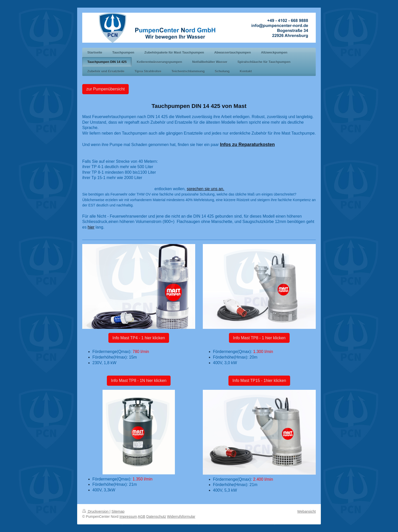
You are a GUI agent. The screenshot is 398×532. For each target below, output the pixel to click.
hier (91, 227)
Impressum (128, 517)
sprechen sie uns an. (206, 189)
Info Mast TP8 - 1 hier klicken (259, 338)
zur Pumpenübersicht (105, 89)
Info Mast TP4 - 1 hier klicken (139, 338)
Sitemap (118, 511)
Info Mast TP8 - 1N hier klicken (139, 381)
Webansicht (306, 511)
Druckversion (96, 511)
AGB (142, 517)
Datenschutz (156, 517)
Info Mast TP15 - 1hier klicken (259, 381)
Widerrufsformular (181, 517)
